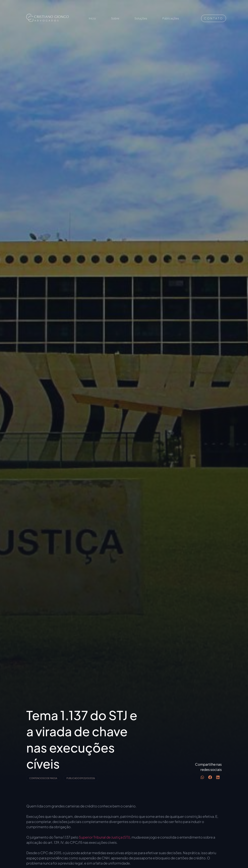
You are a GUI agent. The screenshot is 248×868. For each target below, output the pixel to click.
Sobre (115, 18)
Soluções (141, 18)
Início (92, 18)
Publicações (171, 18)
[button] (202, 777)
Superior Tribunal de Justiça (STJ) (104, 837)
